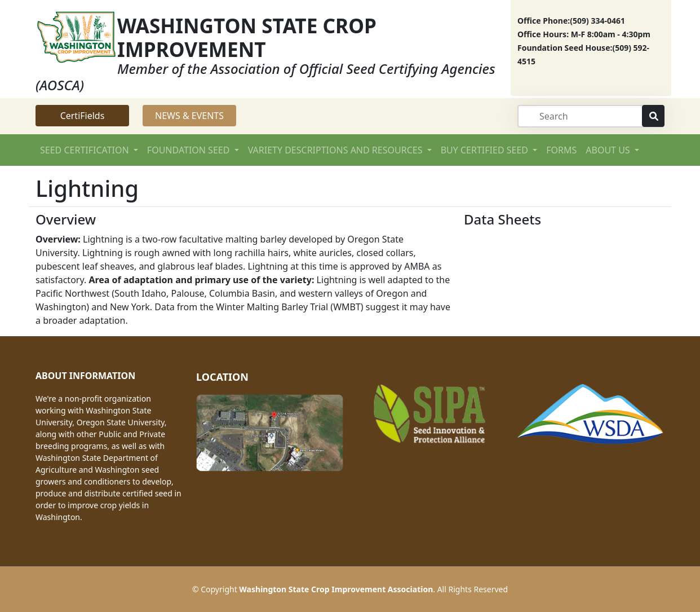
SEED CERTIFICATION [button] (86, 150)
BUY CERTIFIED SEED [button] (486, 150)
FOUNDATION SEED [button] (190, 150)
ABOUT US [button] (609, 150)
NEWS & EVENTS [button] (189, 116)
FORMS (561, 150)
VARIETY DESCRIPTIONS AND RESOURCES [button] (336, 150)
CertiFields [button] (83, 116)
